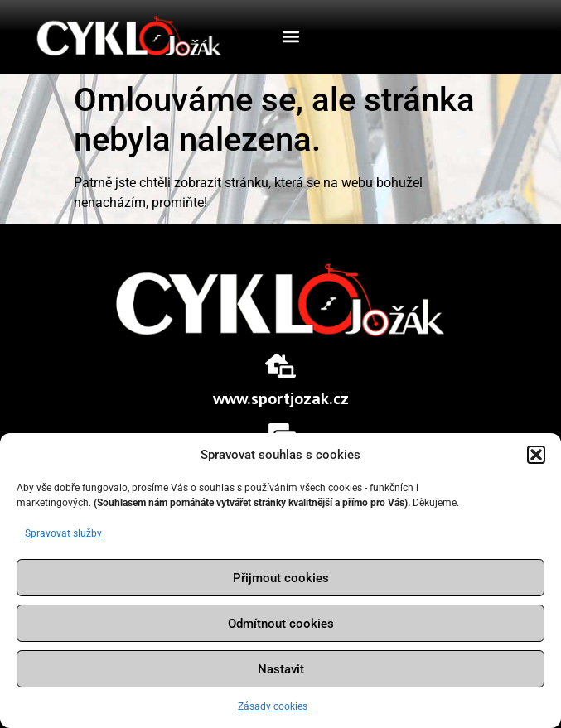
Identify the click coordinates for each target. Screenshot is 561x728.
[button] (536, 455)
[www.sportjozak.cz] (280, 366)
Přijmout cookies (281, 578)
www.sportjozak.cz (281, 398)
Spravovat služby (63, 533)
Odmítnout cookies (281, 624)
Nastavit (281, 669)
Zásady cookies (273, 706)
